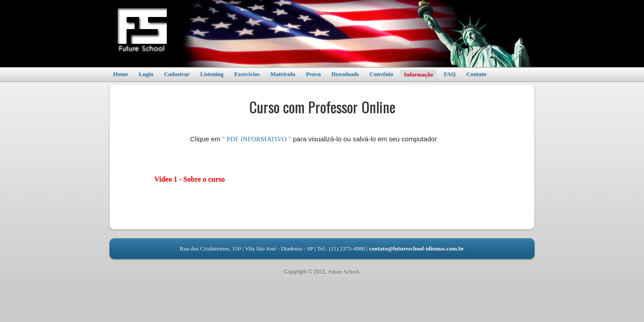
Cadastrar (177, 74)
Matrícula (283, 74)
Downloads (345, 74)
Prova (313, 74)
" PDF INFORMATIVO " (257, 139)
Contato (477, 74)
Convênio (382, 74)
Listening (212, 74)
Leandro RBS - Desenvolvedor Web (322, 279)
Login (146, 74)
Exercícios (247, 74)
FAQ (449, 74)
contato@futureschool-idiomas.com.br (417, 248)
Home (121, 74)
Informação (418, 74)
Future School (344, 272)
